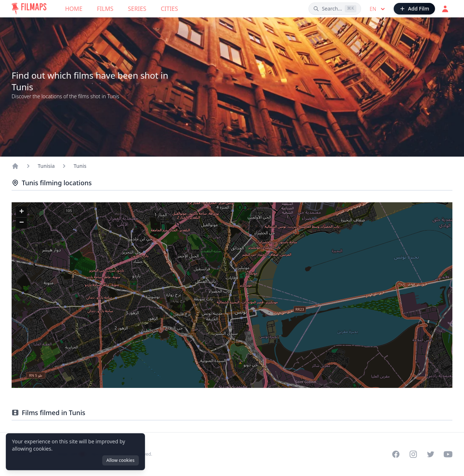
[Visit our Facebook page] (396, 454)
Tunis (80, 166)
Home (74, 9)
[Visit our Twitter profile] (431, 454)
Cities (169, 9)
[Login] (445, 9)
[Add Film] (414, 9)
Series (137, 9)
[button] (21, 212)
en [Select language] (378, 9)
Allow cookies (121, 460)
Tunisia (46, 166)
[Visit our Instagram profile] (413, 454)
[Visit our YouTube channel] (448, 454)
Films (105, 9)
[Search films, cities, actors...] (335, 9)
